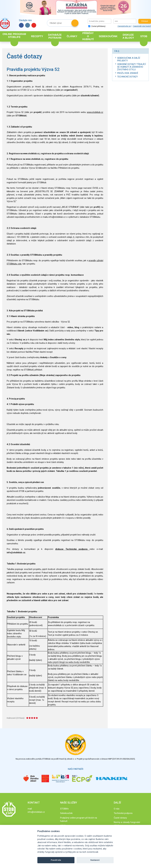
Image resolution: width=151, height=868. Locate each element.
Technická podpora (123, 813)
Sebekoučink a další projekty (129, 59)
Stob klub (5, 23)
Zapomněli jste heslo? (142, 26)
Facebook (21, 25)
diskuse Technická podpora (72, 549)
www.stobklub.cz (95, 112)
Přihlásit (145, 21)
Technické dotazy (127, 77)
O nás (117, 809)
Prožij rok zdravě (128, 73)
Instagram (28, 25)
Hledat (75, 23)
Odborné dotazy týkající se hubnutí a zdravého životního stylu (131, 67)
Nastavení (95, 860)
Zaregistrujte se (124, 26)
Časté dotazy (120, 818)
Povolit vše (56, 860)
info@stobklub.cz (36, 812)
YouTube (34, 25)
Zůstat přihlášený (97, 26)
